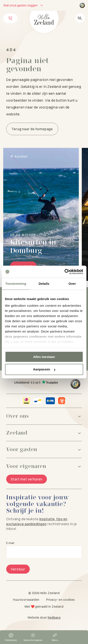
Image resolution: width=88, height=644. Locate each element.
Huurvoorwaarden (26, 600)
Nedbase (54, 618)
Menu (55, 640)
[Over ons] (44, 416)
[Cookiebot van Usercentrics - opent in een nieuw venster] (64, 272)
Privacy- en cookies (61, 600)
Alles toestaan (44, 357)
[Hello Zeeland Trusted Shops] (82, 5)
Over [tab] (72, 284)
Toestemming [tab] (16, 284)
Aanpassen (44, 369)
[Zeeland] (44, 433)
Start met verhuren (26, 479)
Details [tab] (44, 284)
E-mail (10, 543)
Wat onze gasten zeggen (20, 5)
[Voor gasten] (44, 450)
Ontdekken (11, 640)
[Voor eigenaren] (44, 466)
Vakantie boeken (33, 640)
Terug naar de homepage (32, 129)
